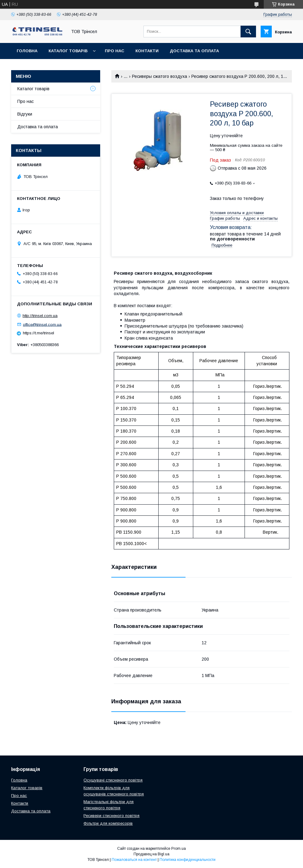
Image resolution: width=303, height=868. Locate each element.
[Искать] (248, 32)
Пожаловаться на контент (134, 860)
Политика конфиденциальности (188, 860)
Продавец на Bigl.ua (151, 854)
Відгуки (25, 114)
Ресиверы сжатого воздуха (160, 76)
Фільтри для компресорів (108, 823)
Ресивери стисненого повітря (111, 816)
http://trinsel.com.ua (40, 316)
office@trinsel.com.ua (42, 324)
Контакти (147, 51)
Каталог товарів (68, 51)
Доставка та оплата (194, 51)
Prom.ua (179, 849)
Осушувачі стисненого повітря (113, 780)
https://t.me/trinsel (38, 333)
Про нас (115, 51)
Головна (27, 51)
